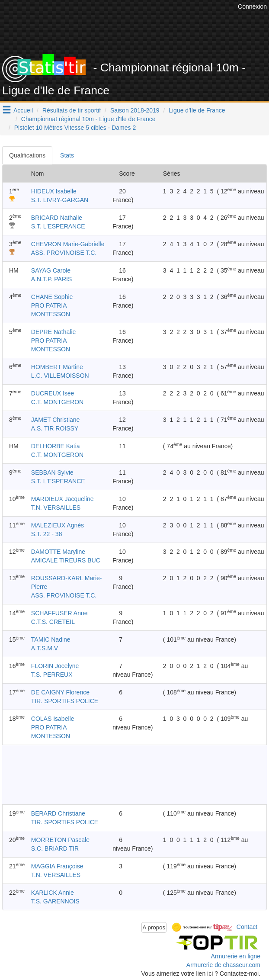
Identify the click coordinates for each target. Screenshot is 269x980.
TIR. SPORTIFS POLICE (65, 701)
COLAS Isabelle (53, 719)
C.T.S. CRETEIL (53, 622)
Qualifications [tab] (27, 155)
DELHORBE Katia (56, 446)
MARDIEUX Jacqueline (62, 499)
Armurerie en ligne (236, 956)
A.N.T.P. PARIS (51, 279)
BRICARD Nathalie (57, 218)
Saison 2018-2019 (135, 110)
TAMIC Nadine (51, 639)
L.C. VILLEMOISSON (60, 376)
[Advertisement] (134, 774)
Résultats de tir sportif (72, 110)
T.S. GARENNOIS (55, 901)
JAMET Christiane (56, 420)
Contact (247, 927)
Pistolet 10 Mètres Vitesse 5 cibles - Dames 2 (75, 128)
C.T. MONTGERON (57, 402)
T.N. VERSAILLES (56, 508)
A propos (154, 927)
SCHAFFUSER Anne (59, 613)
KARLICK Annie (53, 893)
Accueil (23, 110)
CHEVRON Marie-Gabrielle (68, 244)
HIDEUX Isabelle (54, 191)
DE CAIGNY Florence (60, 692)
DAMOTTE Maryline (58, 552)
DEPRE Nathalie (54, 332)
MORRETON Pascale (60, 840)
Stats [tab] (67, 155)
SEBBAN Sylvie (52, 472)
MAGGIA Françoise (57, 866)
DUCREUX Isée (53, 393)
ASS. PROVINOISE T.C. (64, 253)
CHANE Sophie (52, 297)
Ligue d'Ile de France (197, 110)
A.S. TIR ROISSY (55, 428)
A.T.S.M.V (45, 648)
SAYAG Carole (51, 270)
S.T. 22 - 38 (47, 534)
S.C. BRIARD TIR (55, 848)
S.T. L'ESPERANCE (58, 226)
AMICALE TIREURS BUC (66, 560)
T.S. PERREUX (52, 675)
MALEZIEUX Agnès (58, 525)
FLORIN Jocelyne (55, 666)
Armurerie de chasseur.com (223, 965)
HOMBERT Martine (57, 367)
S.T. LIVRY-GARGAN (60, 200)
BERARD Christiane (58, 813)
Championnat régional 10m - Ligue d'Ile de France (88, 119)
